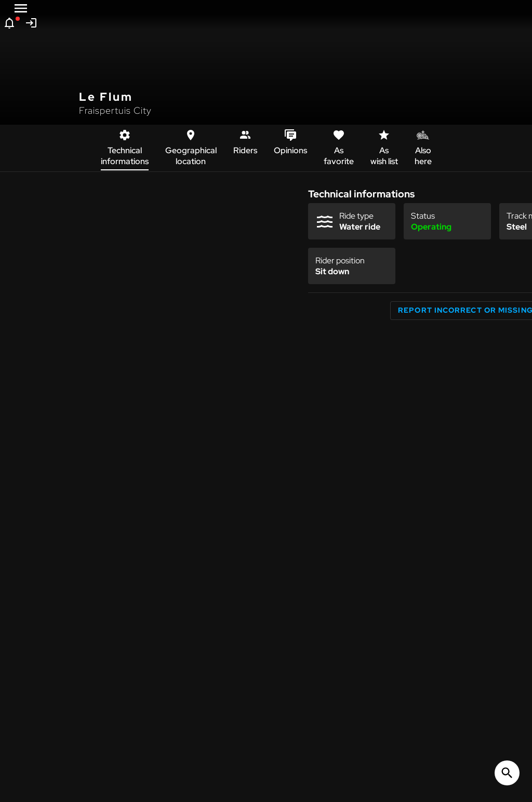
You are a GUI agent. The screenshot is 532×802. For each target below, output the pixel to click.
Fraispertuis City (115, 110)
